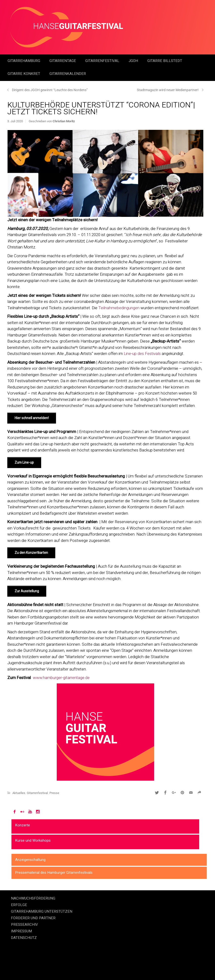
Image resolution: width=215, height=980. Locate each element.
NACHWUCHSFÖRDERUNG (33, 898)
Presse (54, 793)
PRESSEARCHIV (24, 925)
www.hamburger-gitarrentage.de (61, 678)
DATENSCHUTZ (24, 938)
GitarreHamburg (24, 61)
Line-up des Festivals (142, 354)
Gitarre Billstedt (165, 61)
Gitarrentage (63, 61)
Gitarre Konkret (24, 74)
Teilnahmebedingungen (119, 308)
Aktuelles (19, 793)
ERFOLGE (19, 905)
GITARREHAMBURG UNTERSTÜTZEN (42, 911)
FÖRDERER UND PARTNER (33, 918)
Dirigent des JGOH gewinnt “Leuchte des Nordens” (50, 90)
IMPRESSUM (21, 931)
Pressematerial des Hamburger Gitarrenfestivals (54, 873)
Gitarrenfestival (103, 61)
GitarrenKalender (68, 74)
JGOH (134, 61)
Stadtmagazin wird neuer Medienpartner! (168, 90)
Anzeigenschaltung (30, 860)
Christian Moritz (64, 121)
